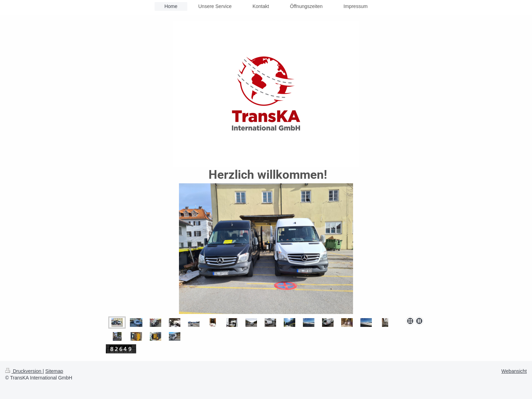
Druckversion (24, 371)
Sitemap (54, 371)
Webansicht (514, 371)
